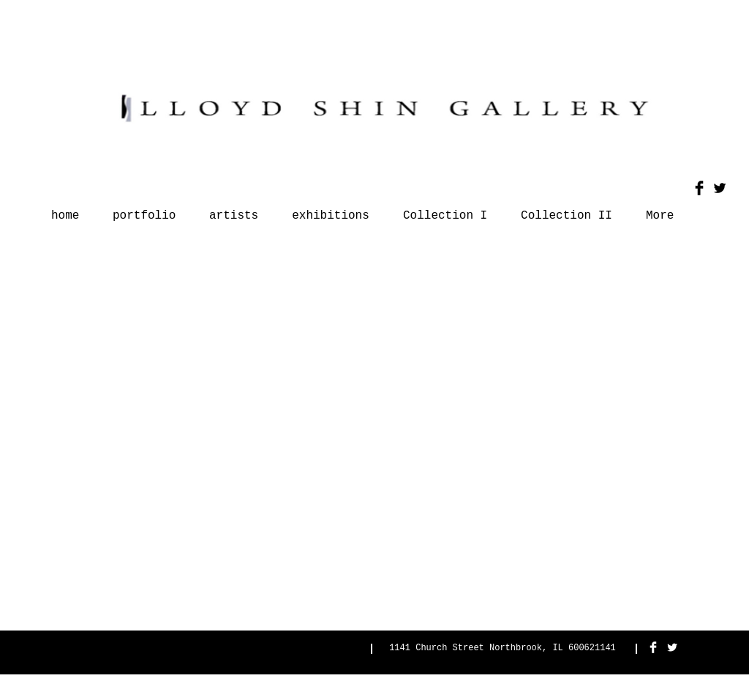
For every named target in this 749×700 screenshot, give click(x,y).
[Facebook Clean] (653, 647)
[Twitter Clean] (672, 647)
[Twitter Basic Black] (720, 188)
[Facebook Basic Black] (699, 188)
